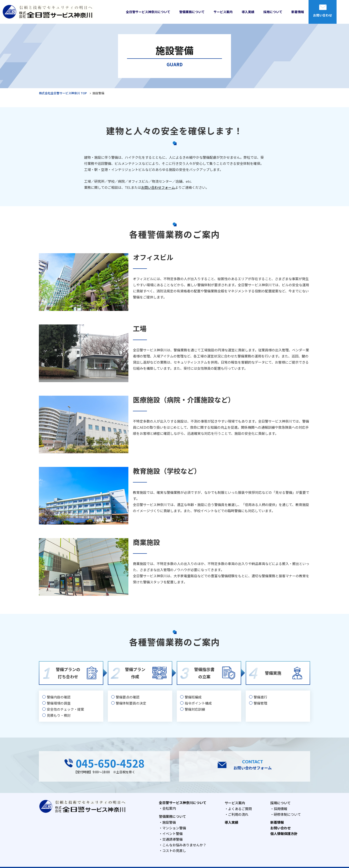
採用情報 (281, 809)
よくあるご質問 (240, 809)
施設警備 (169, 822)
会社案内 (169, 808)
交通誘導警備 (172, 839)
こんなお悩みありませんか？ (184, 845)
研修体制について (287, 814)
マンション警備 (174, 828)
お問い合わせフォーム (158, 187)
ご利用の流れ (238, 814)
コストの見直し (174, 850)
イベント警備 (172, 834)
